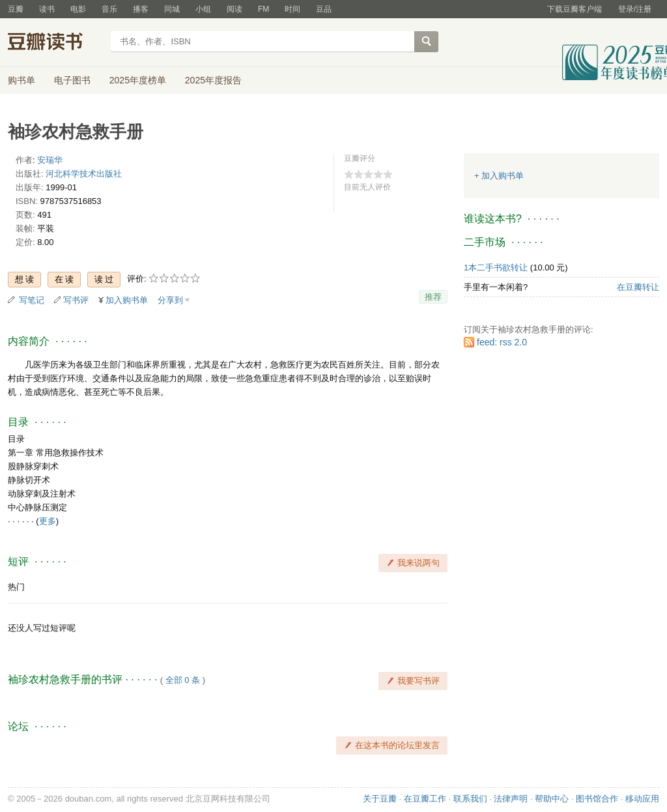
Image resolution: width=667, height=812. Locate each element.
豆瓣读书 (55, 43)
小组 (203, 9)
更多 (48, 521)
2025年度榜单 (138, 80)
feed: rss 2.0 (502, 342)
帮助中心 (552, 799)
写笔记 (32, 300)
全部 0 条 (183, 680)
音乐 (109, 9)
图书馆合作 (597, 799)
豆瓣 (16, 9)
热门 (16, 587)
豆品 (324, 9)
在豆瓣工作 (425, 799)
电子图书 (72, 80)
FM (263, 9)
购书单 (21, 80)
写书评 (76, 300)
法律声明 (511, 799)
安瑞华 (50, 160)
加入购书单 (127, 300)
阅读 (234, 9)
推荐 (433, 297)
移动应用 (642, 799)
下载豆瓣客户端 (575, 9)
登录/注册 (635, 9)
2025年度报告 (213, 80)
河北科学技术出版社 (84, 174)
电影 (78, 9)
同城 (172, 9)
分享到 (170, 300)
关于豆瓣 (380, 799)
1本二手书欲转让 (496, 268)
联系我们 (470, 799)
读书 (47, 9)
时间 (292, 9)
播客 (141, 9)
